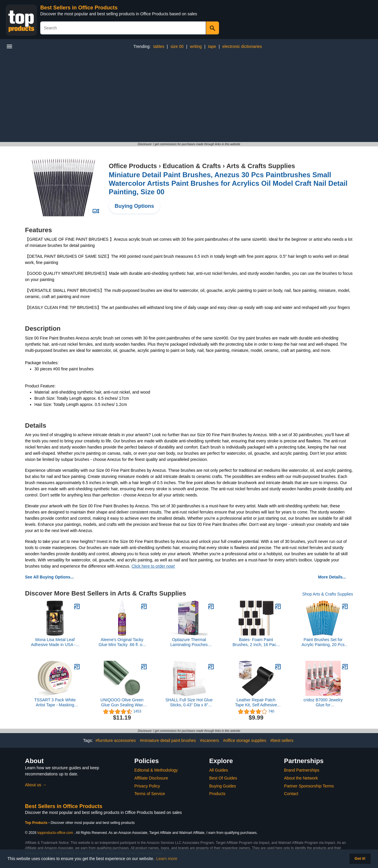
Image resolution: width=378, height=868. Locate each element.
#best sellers (282, 740)
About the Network (301, 778)
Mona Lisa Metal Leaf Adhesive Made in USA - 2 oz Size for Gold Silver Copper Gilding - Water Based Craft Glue (55, 642)
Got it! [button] (360, 859)
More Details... (332, 577)
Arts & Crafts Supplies (261, 166)
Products (217, 794)
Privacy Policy (147, 786)
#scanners (209, 740)
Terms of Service (150, 794)
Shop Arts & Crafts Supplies (328, 594)
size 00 (177, 46)
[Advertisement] (189, 98)
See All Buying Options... (49, 577)
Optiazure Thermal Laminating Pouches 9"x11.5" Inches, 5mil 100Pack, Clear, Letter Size (189, 642)
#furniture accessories (116, 740)
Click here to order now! (153, 566)
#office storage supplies (245, 740)
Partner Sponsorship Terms (309, 786)
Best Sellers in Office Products (79, 8)
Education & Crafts (192, 166)
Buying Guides (223, 786)
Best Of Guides (223, 778)
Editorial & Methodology (156, 770)
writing (196, 46)
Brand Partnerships (302, 770)
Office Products (133, 166)
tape (212, 46)
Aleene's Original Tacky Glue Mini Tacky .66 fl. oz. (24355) (122, 642)
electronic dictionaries (242, 46)
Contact (291, 794)
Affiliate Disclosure (151, 778)
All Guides (219, 770)
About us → (36, 785)
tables (159, 46)
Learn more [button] (167, 859)
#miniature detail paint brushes (168, 740)
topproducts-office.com (55, 833)
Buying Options (134, 206)
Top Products (37, 823)
